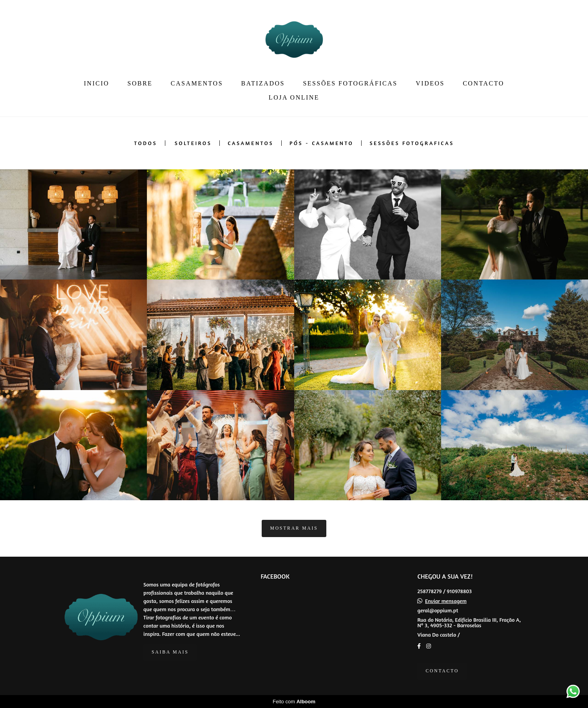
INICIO (97, 83)
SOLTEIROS (193, 143)
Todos (146, 143)
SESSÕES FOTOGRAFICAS (412, 143)
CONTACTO (483, 83)
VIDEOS (430, 83)
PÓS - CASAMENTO (321, 143)
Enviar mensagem (446, 601)
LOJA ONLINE (294, 97)
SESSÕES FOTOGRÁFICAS (350, 83)
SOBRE (140, 83)
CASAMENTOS (197, 83)
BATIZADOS (263, 83)
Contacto (442, 671)
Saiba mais (170, 652)
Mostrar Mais (294, 528)
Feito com (294, 702)
